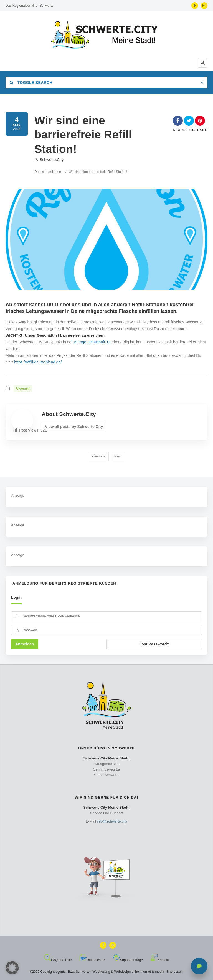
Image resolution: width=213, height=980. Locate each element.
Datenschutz (92, 960)
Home (57, 172)
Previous (99, 456)
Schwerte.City (49, 160)
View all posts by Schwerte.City (74, 427)
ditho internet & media (148, 972)
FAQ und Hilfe (58, 960)
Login (16, 597)
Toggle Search (31, 83)
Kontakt (160, 960)
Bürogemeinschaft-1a (92, 342)
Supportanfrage (128, 960)
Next (118, 456)
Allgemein (23, 388)
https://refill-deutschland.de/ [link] (38, 362)
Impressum (175, 972)
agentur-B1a (65, 972)
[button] (203, 63)
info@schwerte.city (112, 821)
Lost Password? (154, 644)
